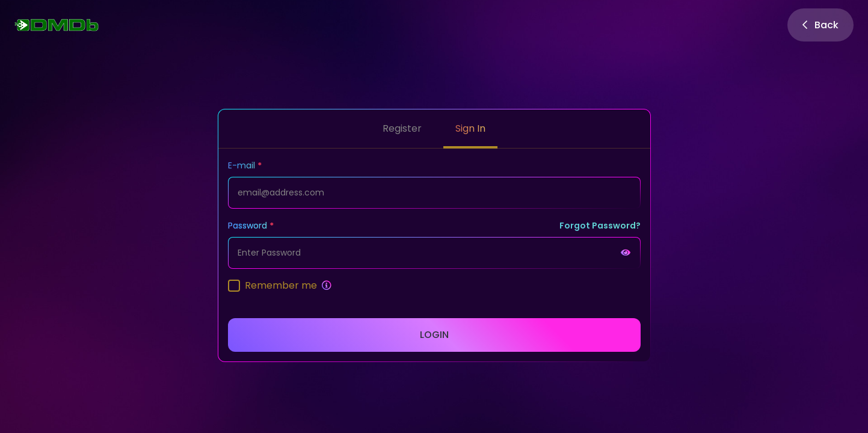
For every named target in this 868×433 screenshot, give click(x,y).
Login (434, 335)
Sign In (470, 128)
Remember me (281, 285)
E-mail (242, 165)
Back (820, 25)
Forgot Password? (600, 226)
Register (402, 128)
